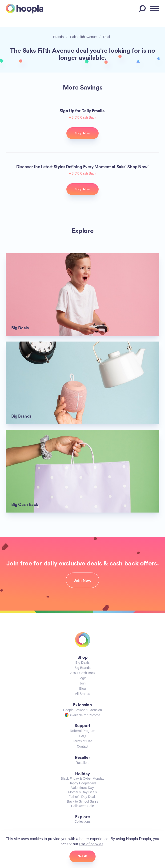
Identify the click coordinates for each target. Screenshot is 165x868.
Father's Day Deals (82, 797)
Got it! (82, 856)
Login (82, 678)
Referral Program (82, 731)
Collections (82, 821)
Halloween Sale (82, 806)
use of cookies (91, 844)
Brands (58, 37)
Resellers (82, 763)
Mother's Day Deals (83, 792)
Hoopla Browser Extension (82, 710)
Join (83, 683)
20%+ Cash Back (83, 673)
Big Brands (82, 668)
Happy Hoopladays (82, 783)
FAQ (82, 736)
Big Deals (83, 663)
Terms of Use (82, 741)
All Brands (83, 694)
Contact (82, 746)
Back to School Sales (82, 801)
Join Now (82, 580)
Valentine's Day (83, 788)
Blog (82, 688)
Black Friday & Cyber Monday (82, 778)
